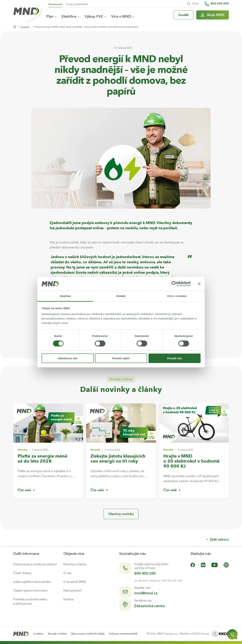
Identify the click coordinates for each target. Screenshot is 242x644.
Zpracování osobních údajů (88, 634)
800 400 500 (145, 573)
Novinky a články (75, 564)
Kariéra (68, 599)
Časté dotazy (22, 573)
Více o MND (123, 16)
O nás (67, 573)
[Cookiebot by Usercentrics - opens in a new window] (174, 284)
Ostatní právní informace (30, 590)
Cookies (38, 634)
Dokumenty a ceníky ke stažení (35, 564)
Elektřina (70, 16)
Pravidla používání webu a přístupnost (30, 601)
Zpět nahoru (218, 539)
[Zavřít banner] (199, 284)
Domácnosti (55, 4)
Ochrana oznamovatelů (123, 634)
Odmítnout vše (68, 358)
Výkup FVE (95, 16)
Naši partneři (72, 590)
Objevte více (74, 554)
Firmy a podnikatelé (77, 4)
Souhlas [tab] (65, 296)
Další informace (26, 554)
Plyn (51, 16)
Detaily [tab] (121, 296)
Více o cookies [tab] (177, 296)
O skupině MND (75, 582)
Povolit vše (174, 358)
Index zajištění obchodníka (32, 582)
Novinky (25, 27)
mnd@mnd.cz (146, 593)
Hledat (193, 4)
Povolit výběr (121, 358)
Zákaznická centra (149, 606)
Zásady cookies (57, 634)
